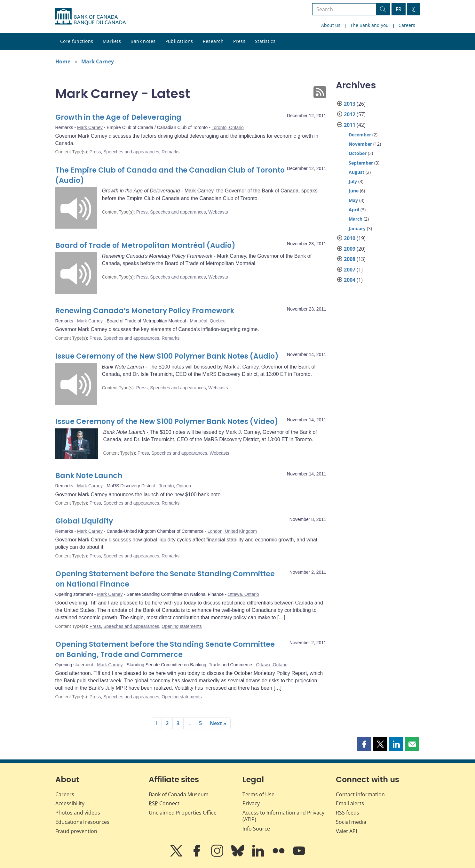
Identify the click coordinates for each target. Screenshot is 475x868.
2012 (350, 114)
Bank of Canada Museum (179, 794)
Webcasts (218, 212)
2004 (350, 280)
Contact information (360, 794)
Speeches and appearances (131, 152)
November (360, 144)
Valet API (346, 831)
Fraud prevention (76, 831)
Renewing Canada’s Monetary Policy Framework (145, 311)
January (357, 228)
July (353, 181)
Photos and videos (78, 813)
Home (63, 61)
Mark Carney (98, 61)
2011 (350, 125)
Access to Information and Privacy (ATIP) (283, 816)
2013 (350, 104)
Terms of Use (258, 794)
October (358, 153)
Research (213, 41)
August (356, 172)
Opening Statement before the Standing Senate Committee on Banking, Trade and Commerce (165, 649)
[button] (364, 744)
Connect (164, 803)
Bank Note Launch (89, 476)
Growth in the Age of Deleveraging (118, 117)
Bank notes (143, 41)
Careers (407, 25)
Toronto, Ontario (227, 127)
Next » (218, 723)
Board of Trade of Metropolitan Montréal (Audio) (145, 245)
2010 (350, 238)
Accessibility (70, 803)
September (361, 163)
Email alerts (350, 803)
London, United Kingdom (232, 531)
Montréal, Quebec (207, 321)
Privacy (251, 803)
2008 (350, 259)
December (360, 135)
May (353, 200)
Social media (351, 822)
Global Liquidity (84, 521)
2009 (350, 249)
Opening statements (182, 626)
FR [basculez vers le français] (399, 9)
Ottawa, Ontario (243, 594)
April (354, 210)
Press (239, 41)
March (356, 219)
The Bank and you (369, 25)
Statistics (265, 41)
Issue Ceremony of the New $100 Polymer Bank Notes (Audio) (167, 356)
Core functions (77, 41)
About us (331, 25)
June (354, 191)
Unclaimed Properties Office (183, 813)
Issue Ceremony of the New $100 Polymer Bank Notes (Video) (167, 422)
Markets (112, 41)
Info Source (256, 829)
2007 (350, 270)
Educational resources (82, 822)
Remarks (170, 152)
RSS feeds (348, 813)
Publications (179, 41)
